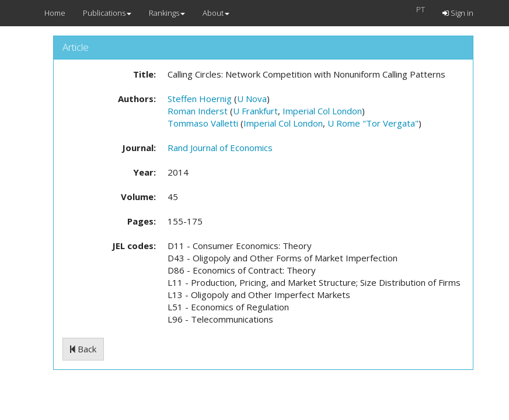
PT (421, 9)
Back (83, 349)
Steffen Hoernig (200, 99)
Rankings (167, 13)
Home (55, 13)
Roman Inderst (198, 111)
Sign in (458, 13)
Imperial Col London (322, 111)
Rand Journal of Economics (220, 148)
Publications (107, 13)
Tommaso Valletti (203, 123)
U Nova (252, 99)
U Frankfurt (255, 111)
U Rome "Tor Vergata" (373, 123)
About (216, 13)
